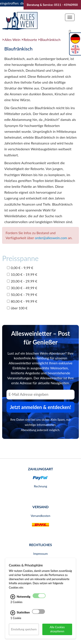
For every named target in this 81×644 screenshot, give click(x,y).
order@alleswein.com (51, 238)
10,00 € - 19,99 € (22, 274)
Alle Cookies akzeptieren (57, 629)
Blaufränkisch (50, 40)
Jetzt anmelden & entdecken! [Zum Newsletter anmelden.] (41, 407)
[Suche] (70, 32)
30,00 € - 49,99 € (22, 288)
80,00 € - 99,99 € (22, 301)
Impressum (40, 554)
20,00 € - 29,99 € (22, 281)
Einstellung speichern (24, 629)
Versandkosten (40, 516)
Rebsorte (30, 40)
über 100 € (17, 308)
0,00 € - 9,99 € (20, 268)
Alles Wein (12, 40)
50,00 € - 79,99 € (22, 294)
